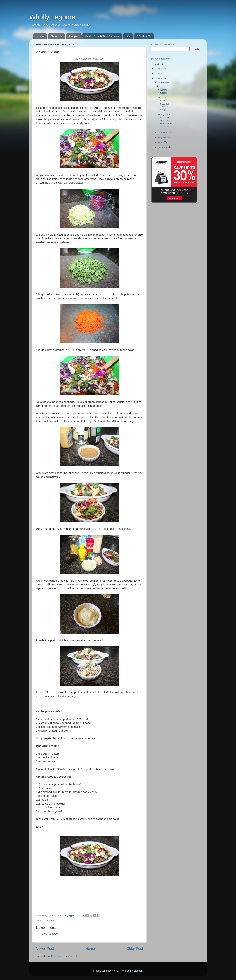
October (163, 133)
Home (40, 36)
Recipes (73, 36)
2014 (158, 78)
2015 (158, 73)
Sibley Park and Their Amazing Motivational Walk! (165, 120)
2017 (158, 64)
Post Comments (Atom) (64, 956)
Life (128, 36)
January (163, 147)
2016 (158, 69)
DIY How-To (144, 36)
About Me (56, 36)
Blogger (138, 971)
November (164, 83)
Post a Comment (50, 934)
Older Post (135, 949)
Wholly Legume (52, 17)
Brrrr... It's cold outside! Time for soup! (163, 104)
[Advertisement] (197, 75)
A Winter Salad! (162, 91)
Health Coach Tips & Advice (102, 36)
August (162, 137)
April (161, 142)
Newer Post (45, 949)
